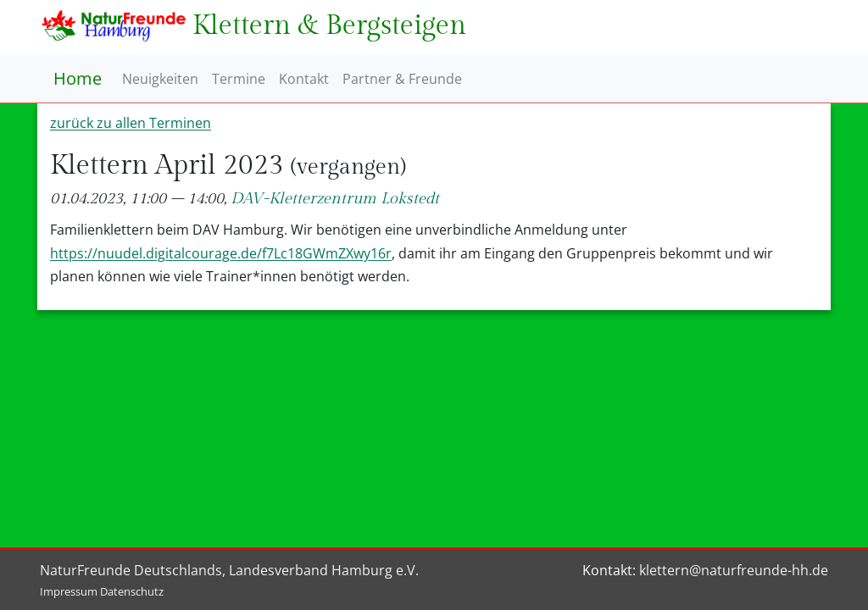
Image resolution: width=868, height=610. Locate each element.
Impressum (69, 591)
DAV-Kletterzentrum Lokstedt (335, 199)
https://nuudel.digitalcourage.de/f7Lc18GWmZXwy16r (221, 253)
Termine (239, 79)
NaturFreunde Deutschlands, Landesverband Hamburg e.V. (229, 570)
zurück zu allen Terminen (131, 123)
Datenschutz (132, 591)
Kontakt (304, 79)
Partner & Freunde (402, 79)
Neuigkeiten (160, 79)
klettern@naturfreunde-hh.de (734, 570)
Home (78, 78)
